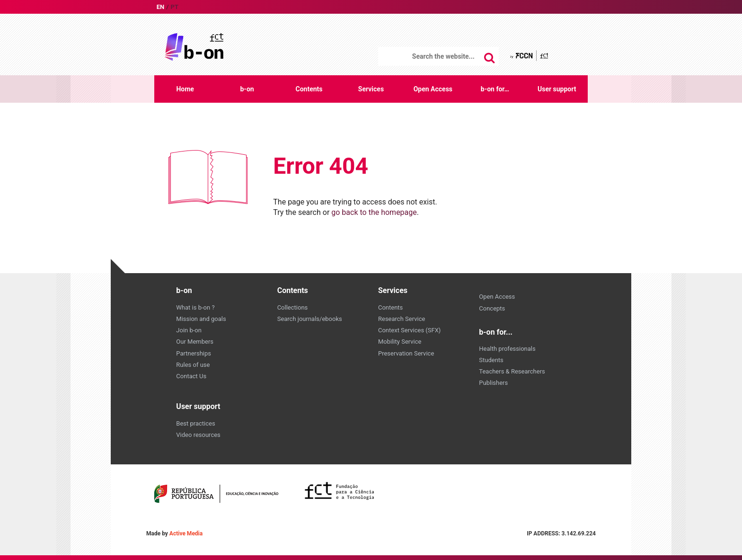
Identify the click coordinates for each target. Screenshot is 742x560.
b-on (247, 89)
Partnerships (194, 353)
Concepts (492, 308)
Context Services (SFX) (409, 330)
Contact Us (191, 376)
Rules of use (193, 365)
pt (175, 7)
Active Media (186, 533)
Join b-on (189, 330)
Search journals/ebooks (310, 319)
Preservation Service (406, 353)
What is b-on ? (195, 307)
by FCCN (530, 56)
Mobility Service (400, 342)
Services (371, 89)
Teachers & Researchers (512, 371)
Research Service (402, 319)
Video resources (198, 435)
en (161, 7)
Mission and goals (201, 319)
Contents (309, 89)
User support (557, 89)
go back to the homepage (374, 212)
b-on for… (495, 89)
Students (491, 360)
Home (185, 89)
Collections (293, 307)
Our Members (195, 342)
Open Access (433, 89)
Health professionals (507, 349)
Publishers (493, 383)
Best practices (195, 423)
